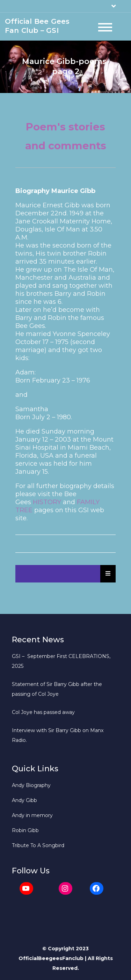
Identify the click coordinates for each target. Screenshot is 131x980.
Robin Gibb (25, 830)
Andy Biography (31, 785)
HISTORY (47, 502)
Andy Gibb (24, 800)
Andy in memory (32, 815)
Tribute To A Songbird (38, 845)
